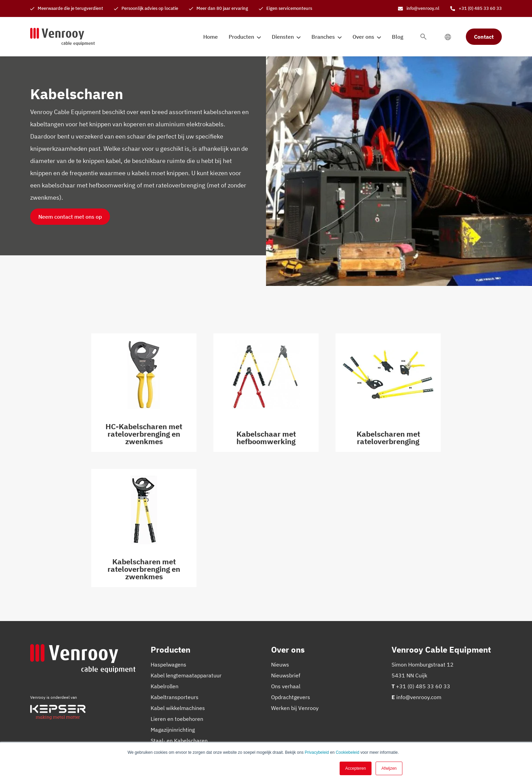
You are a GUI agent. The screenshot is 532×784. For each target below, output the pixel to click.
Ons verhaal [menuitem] (286, 686)
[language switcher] (448, 37)
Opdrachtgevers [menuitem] (291, 697)
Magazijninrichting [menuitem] (173, 730)
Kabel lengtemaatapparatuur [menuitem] (186, 675)
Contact (484, 37)
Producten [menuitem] (241, 37)
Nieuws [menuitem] (280, 664)
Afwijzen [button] (389, 768)
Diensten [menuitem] (283, 37)
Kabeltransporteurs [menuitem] (175, 697)
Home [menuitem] (211, 37)
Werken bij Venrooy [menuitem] (295, 708)
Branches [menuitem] (323, 37)
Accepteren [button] (356, 768)
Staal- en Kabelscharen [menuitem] (179, 741)
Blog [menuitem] (398, 37)
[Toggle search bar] (423, 37)
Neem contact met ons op (70, 217)
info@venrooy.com (419, 697)
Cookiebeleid (347, 752)
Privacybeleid (317, 752)
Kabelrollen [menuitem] (165, 686)
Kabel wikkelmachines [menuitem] (178, 708)
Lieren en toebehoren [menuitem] (177, 719)
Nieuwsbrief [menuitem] (286, 675)
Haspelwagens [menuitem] (168, 664)
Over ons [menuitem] (363, 37)
